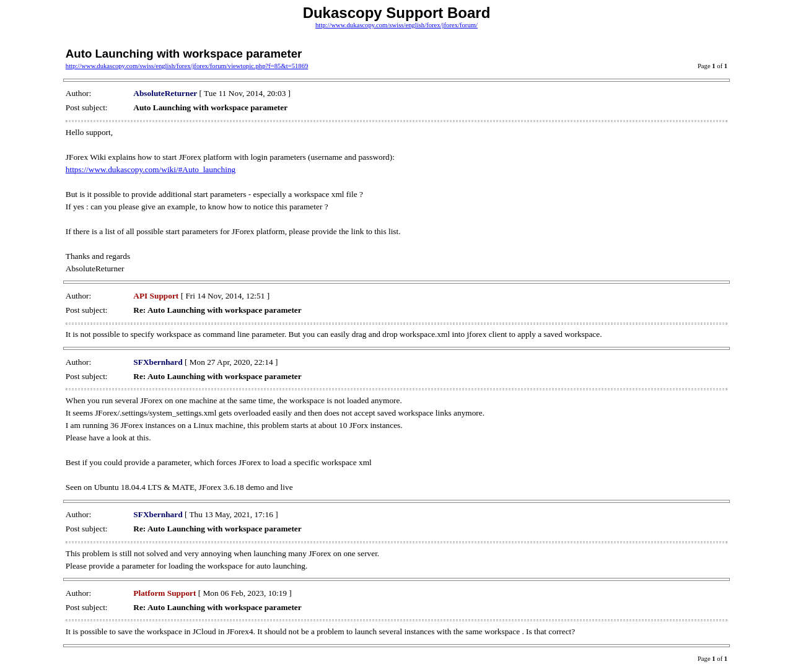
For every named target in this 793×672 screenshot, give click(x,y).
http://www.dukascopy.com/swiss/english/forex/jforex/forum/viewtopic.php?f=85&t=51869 (187, 66)
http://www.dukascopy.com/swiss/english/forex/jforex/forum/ (396, 25)
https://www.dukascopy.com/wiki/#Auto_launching (151, 169)
